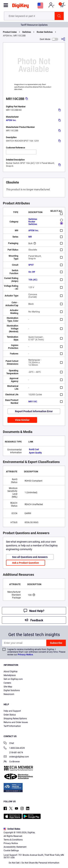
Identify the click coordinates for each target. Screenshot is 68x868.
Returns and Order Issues (16, 722)
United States (12, 829)
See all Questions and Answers (30, 557)
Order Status (10, 715)
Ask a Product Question (25, 563)
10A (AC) (33, 280)
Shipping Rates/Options (15, 719)
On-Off (32, 272)
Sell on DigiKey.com (13, 679)
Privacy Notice (25, 655)
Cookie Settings (11, 851)
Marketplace (10, 675)
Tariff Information (12, 726)
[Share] (63, 39)
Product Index (10, 32)
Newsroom (9, 694)
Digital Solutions (12, 690)
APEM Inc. (11, 120)
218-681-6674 (13, 753)
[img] (20, 6)
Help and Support (12, 711)
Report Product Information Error (34, 411)
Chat (9, 743)
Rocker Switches (45, 32)
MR (30, 237)
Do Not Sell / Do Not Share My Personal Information (34, 863)
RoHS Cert (34, 449)
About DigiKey (11, 672)
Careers (7, 683)
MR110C (33, 402)
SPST (31, 265)
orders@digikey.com (16, 757)
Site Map (8, 687)
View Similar (22, 420)
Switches (27, 32)
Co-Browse (12, 762)
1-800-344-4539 (14, 748)
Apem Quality (35, 453)
